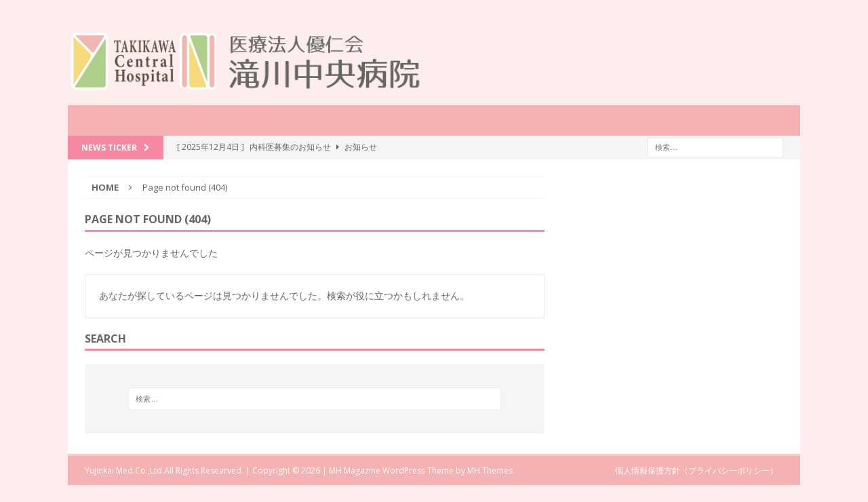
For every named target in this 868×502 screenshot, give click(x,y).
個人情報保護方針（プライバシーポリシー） (696, 470)
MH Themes (490, 470)
